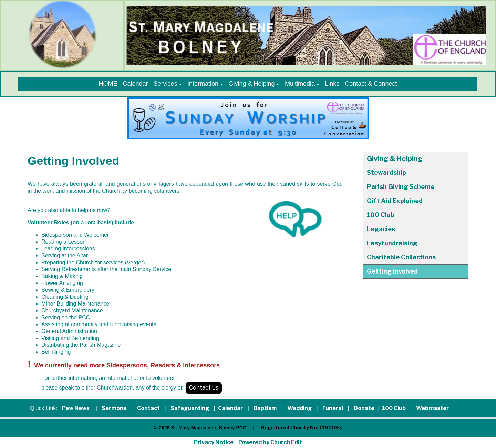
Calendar (136, 84)
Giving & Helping (251, 84)
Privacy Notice (214, 442)
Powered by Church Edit (270, 442)
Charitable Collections (401, 257)
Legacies (381, 229)
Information (203, 84)
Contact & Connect (371, 84)
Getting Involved (392, 271)
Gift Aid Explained (395, 201)
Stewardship (386, 173)
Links (332, 84)
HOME (108, 84)
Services (166, 84)
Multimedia (300, 84)
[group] (248, 118)
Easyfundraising (392, 243)
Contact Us (204, 388)
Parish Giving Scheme (401, 187)
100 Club (381, 215)
